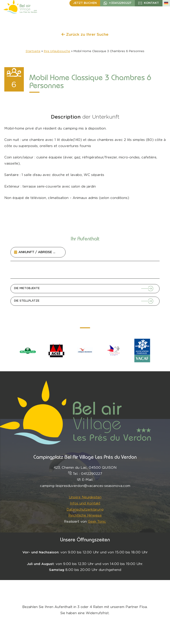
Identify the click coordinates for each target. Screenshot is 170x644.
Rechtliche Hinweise (85, 515)
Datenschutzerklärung (85, 510)
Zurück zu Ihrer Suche (85, 34)
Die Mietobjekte (27, 288)
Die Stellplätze (27, 301)
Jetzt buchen (85, 3)
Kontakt (151, 3)
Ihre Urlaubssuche (57, 51)
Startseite (33, 51)
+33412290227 (120, 3)
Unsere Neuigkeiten (85, 497)
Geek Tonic (97, 522)
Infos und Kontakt (85, 503)
